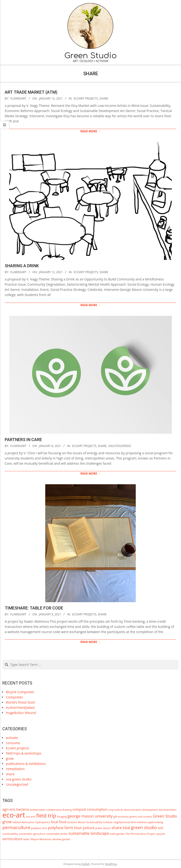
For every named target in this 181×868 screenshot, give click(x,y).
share (104, 98)
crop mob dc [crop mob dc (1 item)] (116, 810)
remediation (15, 769)
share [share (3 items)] (117, 828)
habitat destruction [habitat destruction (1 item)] (23, 822)
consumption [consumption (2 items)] (97, 809)
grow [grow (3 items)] (7, 822)
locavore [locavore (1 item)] (72, 822)
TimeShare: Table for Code (34, 608)
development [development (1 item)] (150, 810)
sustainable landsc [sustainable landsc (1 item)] (57, 834)
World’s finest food (20, 702)
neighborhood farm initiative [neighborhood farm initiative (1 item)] (130, 822)
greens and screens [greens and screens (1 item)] (141, 817)
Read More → (90, 131)
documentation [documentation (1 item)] (168, 810)
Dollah (85, 864)
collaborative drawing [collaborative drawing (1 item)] (59, 810)
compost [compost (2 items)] (79, 809)
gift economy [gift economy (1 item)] (121, 817)
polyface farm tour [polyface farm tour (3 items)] (65, 828)
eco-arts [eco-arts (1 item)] (31, 817)
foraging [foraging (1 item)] (62, 817)
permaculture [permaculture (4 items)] (16, 827)
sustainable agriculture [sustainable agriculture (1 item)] (32, 834)
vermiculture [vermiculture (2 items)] (12, 839)
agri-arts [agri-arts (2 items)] (9, 809)
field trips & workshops (24, 753)
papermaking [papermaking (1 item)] (155, 822)
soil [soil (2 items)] (160, 828)
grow (10, 758)
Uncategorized (120, 446)
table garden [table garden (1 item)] (117, 834)
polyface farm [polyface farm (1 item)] (39, 828)
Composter (14, 697)
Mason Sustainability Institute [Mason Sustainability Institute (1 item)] (95, 822)
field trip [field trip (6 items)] (46, 816)
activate (12, 738)
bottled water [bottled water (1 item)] (38, 810)
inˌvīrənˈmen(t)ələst (20, 707)
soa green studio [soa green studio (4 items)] (140, 827)
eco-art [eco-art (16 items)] (14, 815)
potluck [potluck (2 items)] (88, 828)
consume (13, 743)
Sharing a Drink (22, 266)
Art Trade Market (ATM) (31, 92)
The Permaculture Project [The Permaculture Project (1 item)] (140, 834)
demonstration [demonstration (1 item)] (133, 810)
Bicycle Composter (20, 692)
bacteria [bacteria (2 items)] (23, 809)
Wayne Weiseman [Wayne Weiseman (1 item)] (41, 839)
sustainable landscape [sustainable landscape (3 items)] (89, 833)
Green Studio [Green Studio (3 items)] (165, 816)
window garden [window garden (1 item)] (61, 839)
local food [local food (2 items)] (59, 822)
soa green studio (19, 779)
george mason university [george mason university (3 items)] (90, 816)
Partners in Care (23, 440)
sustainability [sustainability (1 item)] (10, 834)
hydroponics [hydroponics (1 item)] (43, 822)
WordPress (111, 864)
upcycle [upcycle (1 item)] (161, 834)
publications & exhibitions (26, 764)
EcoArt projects (86, 98)
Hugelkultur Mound (21, 713)
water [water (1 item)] (26, 839)
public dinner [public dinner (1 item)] (103, 828)
